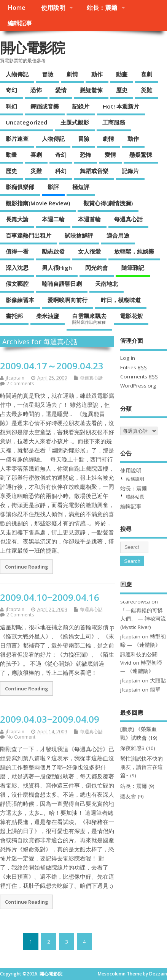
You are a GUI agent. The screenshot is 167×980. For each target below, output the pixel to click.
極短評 (81, 187)
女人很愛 (89, 251)
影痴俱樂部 (20, 187)
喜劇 (146, 74)
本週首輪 (89, 219)
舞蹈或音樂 (45, 106)
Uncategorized (26, 122)
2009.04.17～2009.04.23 (52, 366)
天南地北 (107, 284)
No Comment (21, 737)
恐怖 (36, 90)
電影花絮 (131, 316)
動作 (97, 74)
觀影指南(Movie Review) (38, 203)
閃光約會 (97, 268)
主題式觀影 (75, 122)
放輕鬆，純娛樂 (134, 251)
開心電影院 (32, 48)
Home (17, 8)
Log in (128, 358)
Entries (134, 368)
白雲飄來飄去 (89, 318)
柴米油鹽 (48, 316)
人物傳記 (17, 74)
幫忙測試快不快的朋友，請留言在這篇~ (142, 767)
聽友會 (128, 796)
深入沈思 (17, 268)
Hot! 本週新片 (121, 106)
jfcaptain (15, 378)
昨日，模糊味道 (121, 300)
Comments (139, 377)
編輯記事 (20, 23)
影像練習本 (20, 300)
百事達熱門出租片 (29, 235)
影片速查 (17, 139)
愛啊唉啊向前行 (68, 300)
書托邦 (14, 316)
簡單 (155, 690)
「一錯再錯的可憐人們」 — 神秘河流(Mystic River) (143, 619)
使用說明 (53, 8)
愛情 (61, 90)
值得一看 (17, 251)
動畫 (122, 74)
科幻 (11, 106)
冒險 (48, 74)
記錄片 (81, 106)
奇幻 (11, 90)
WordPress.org (138, 386)
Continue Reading (26, 567)
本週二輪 (53, 219)
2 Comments (20, 384)
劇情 (72, 74)
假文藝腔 (17, 284)
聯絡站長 (135, 497)
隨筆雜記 (133, 268)
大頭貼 (158, 681)
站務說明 (135, 479)
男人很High (57, 268)
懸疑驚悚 (91, 90)
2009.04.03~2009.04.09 (50, 719)
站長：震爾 (102, 8)
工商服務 (114, 122)
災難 (146, 90)
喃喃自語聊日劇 (62, 284)
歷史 (122, 90)
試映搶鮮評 (79, 235)
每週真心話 (128, 219)
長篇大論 (17, 219)
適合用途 (118, 235)
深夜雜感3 (132, 748)
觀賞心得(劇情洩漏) (108, 203)
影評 (53, 187)
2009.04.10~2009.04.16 (50, 597)
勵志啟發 (53, 251)
